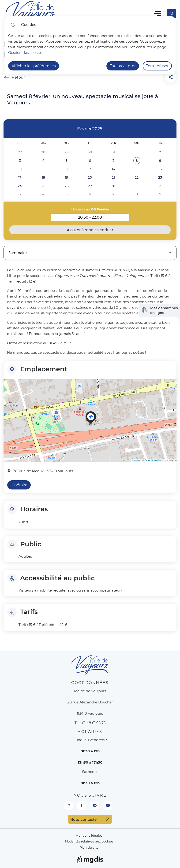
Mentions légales (89, 836)
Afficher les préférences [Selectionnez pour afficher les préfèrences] (34, 66)
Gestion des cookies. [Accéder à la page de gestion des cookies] (26, 53)
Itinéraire (19, 485)
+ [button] (8, 386)
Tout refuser (157, 66)
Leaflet (136, 460)
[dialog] (90, 45)
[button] (137, 161)
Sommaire (90, 253)
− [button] (8, 393)
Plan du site (89, 848)
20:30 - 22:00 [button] (104, 218)
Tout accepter (123, 66)
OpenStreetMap (154, 460)
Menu (158, 13)
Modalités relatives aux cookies (89, 841)
